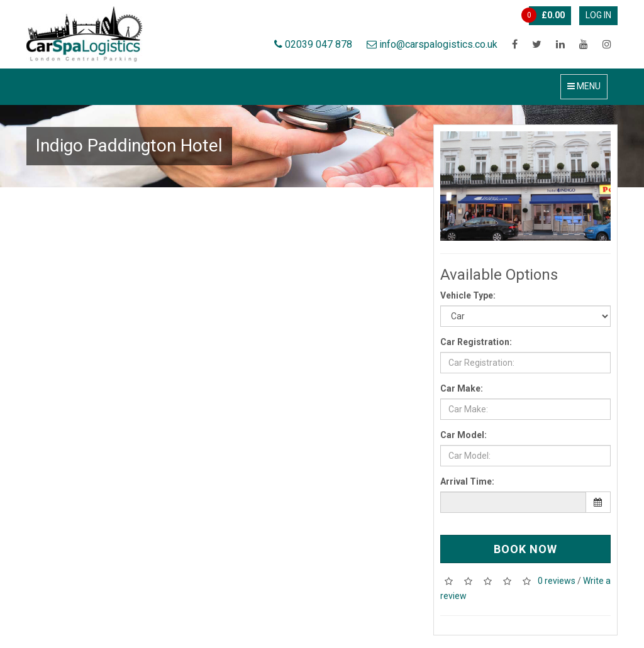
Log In (598, 15)
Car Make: (462, 388)
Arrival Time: (467, 481)
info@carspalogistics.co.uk (432, 44)
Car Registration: (476, 342)
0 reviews (557, 581)
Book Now (525, 549)
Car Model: (464, 435)
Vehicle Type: (468, 295)
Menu (584, 86)
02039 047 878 (313, 44)
